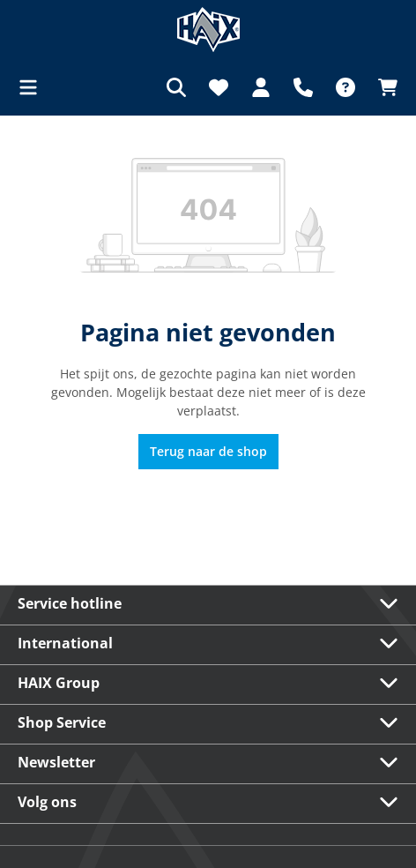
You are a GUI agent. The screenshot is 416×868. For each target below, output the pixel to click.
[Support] (303, 87)
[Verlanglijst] (219, 87)
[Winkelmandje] (383, 87)
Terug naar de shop (208, 451)
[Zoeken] (176, 87)
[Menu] (33, 87)
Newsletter (56, 762)
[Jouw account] (261, 87)
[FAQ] (345, 87)
